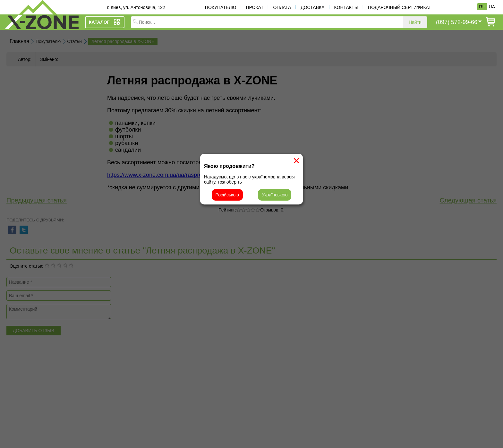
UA (492, 7)
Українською (275, 195)
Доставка (312, 7)
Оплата (282, 7)
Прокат (255, 7)
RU (482, 7)
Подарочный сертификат (400, 7)
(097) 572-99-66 (457, 22)
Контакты (346, 7)
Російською (227, 195)
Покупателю (221, 7)
